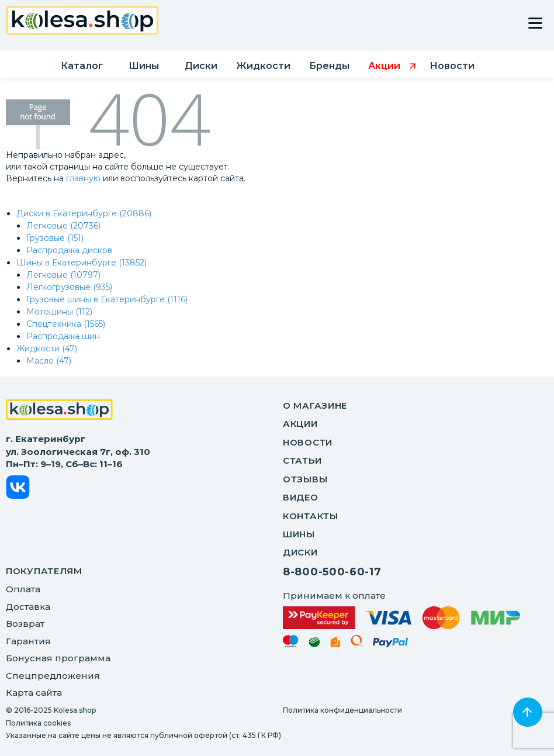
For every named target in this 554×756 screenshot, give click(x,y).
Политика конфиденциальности (342, 710)
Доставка (28, 607)
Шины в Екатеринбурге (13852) (82, 263)
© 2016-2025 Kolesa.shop (51, 710)
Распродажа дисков (69, 250)
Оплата (23, 589)
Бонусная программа (58, 658)
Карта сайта (34, 693)
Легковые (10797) (63, 275)
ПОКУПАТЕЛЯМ (44, 571)
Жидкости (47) (47, 348)
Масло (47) (49, 361)
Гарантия (28, 641)
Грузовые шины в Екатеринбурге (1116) (107, 299)
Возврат (25, 624)
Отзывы (305, 479)
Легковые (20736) (63, 226)
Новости (308, 442)
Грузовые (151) (55, 238)
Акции (300, 424)
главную (83, 178)
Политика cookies (38, 723)
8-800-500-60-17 (332, 572)
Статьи (302, 460)
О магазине (315, 405)
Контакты (311, 516)
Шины (299, 534)
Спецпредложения (53, 676)
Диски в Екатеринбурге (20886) (84, 213)
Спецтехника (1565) (66, 324)
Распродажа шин (63, 336)
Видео (301, 497)
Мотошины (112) (59, 312)
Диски (300, 552)
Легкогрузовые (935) (69, 287)
